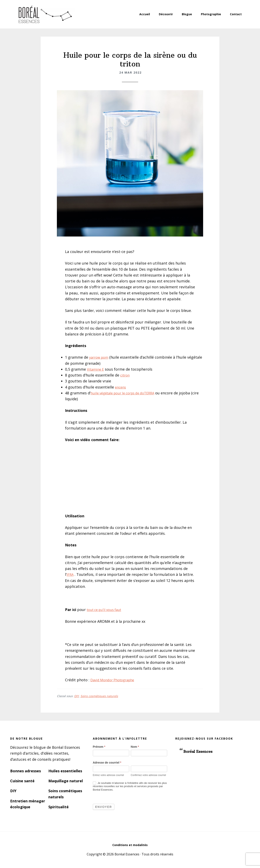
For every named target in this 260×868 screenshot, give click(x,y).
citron (126, 375)
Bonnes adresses (25, 771)
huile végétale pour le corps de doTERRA (126, 393)
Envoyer (104, 807)
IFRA (70, 574)
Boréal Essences (45, 14)
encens (121, 387)
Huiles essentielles (65, 771)
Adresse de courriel (107, 763)
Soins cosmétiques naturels (99, 696)
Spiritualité (58, 807)
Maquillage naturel (66, 781)
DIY (77, 696)
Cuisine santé (22, 781)
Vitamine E (96, 369)
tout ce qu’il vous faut (106, 610)
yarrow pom (100, 357)
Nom (135, 747)
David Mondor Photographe (115, 680)
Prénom (99, 747)
